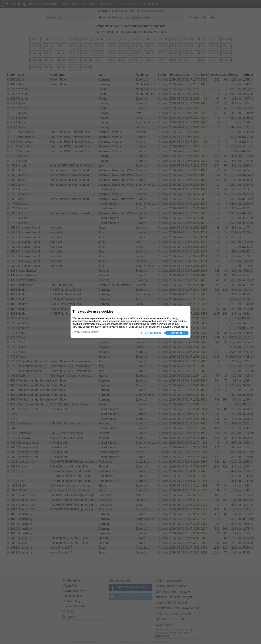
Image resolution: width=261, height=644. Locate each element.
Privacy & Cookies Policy (86, 332)
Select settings (153, 333)
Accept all (177, 333)
